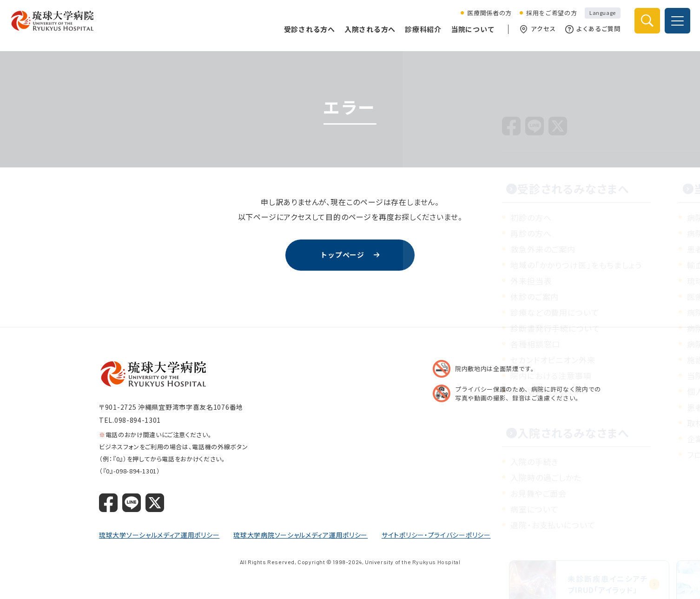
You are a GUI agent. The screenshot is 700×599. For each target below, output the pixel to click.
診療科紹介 (419, 34)
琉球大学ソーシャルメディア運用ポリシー (159, 535)
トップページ (342, 255)
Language (599, 18)
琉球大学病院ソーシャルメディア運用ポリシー (300, 535)
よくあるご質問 (589, 34)
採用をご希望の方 (547, 18)
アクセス (534, 34)
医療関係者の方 (486, 18)
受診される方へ (305, 34)
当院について (469, 34)
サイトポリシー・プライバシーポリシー (436, 535)
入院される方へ (366, 34)
